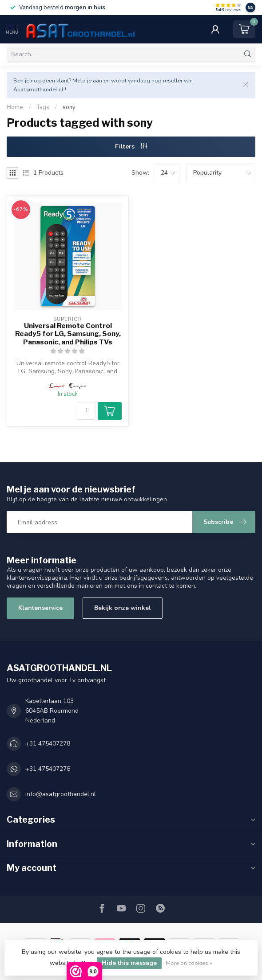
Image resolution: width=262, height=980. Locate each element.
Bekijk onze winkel (123, 608)
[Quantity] (87, 411)
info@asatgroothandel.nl (61, 794)
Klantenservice (40, 608)
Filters (131, 146)
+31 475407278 (48, 744)
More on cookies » (189, 963)
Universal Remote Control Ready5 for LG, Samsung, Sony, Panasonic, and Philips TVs (68, 334)
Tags (43, 107)
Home (15, 107)
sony (69, 107)
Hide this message (129, 963)
